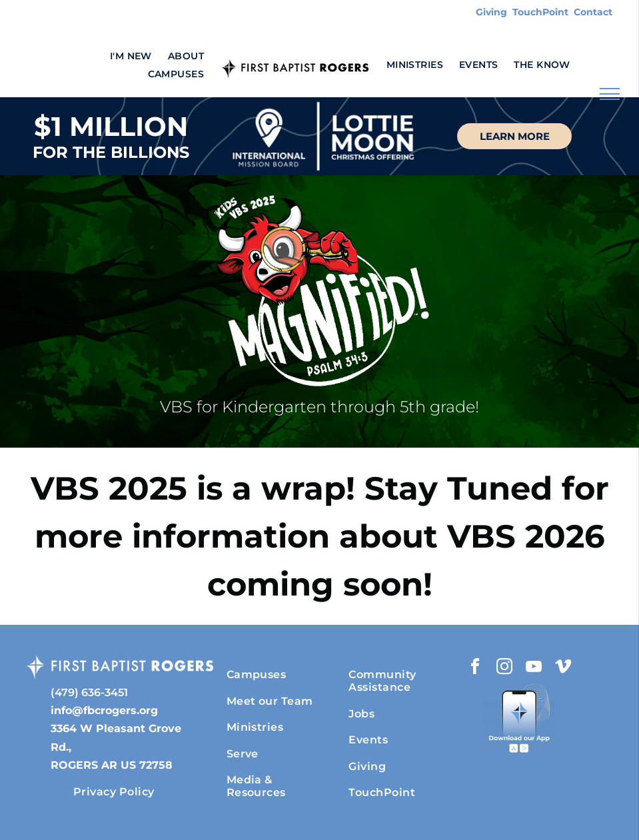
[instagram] (504, 668)
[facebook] (475, 668)
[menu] (610, 94)
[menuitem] (131, 56)
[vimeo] (563, 668)
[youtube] (534, 668)
